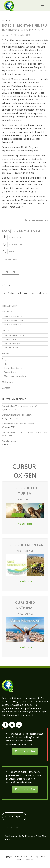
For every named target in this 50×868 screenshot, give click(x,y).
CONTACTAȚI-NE (14, 816)
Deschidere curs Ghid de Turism (18, 424)
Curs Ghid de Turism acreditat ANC (19, 406)
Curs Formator (9, 441)
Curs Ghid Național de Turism (17, 415)
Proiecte (6, 20)
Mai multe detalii (25, 524)
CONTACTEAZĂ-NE (25, 751)
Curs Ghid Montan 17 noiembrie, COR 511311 (25, 432)
